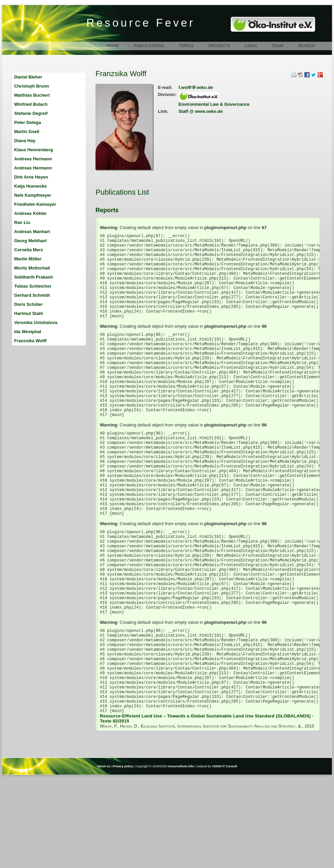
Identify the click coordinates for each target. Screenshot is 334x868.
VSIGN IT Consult (225, 857)
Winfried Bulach (31, 104)
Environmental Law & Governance (214, 104)
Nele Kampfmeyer (33, 195)
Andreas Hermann (33, 159)
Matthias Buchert (32, 95)
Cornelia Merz (29, 250)
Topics (186, 46)
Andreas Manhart (32, 232)
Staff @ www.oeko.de (201, 111)
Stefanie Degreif (31, 113)
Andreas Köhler (31, 213)
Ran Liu (22, 222)
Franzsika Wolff (30, 341)
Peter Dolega (27, 122)
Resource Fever (141, 23)
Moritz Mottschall (32, 268)
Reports (107, 210)
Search (307, 46)
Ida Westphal (28, 332)
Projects (219, 46)
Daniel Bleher (28, 77)
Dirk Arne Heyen (31, 177)
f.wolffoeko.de (196, 87)
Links (251, 46)
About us (103, 857)
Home (113, 46)
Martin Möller (28, 259)
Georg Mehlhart (30, 241)
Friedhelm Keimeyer (35, 204)
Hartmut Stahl (29, 313)
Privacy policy (123, 857)
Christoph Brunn (32, 86)
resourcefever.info (181, 857)
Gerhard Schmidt (32, 295)
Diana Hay (25, 141)
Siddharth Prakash (34, 277)
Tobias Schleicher (33, 286)
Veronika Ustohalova (36, 323)
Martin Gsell (27, 132)
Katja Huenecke (31, 186)
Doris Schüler (29, 304)
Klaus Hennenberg (34, 150)
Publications (149, 46)
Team (278, 46)
